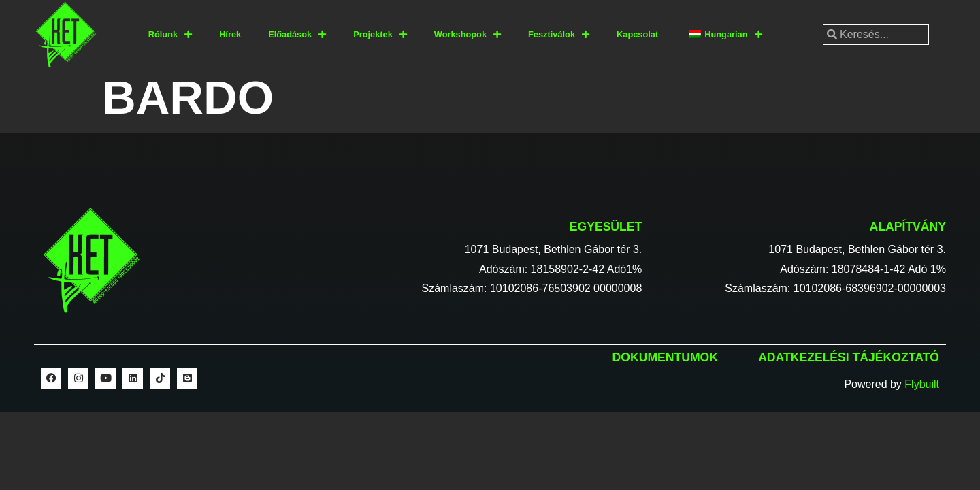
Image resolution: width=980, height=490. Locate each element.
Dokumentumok (665, 357)
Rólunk (170, 35)
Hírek (230, 34)
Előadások (297, 35)
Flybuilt (922, 384)
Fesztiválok (559, 35)
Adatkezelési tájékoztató (849, 357)
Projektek (380, 35)
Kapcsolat (637, 34)
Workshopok (468, 35)
